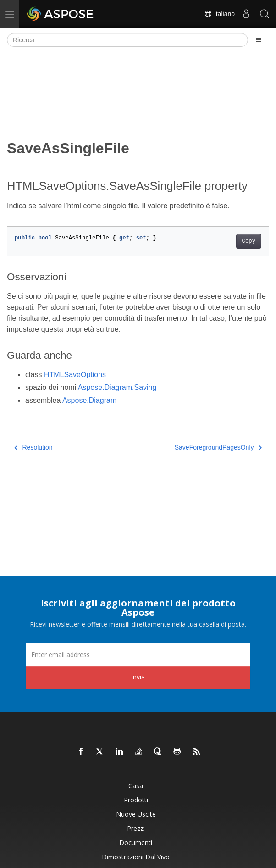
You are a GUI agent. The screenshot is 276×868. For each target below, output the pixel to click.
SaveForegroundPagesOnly (218, 447)
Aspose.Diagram (89, 400)
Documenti (136, 843)
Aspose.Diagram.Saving (117, 387)
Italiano (219, 14)
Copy (249, 241)
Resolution (33, 447)
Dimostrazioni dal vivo (136, 857)
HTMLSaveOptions (75, 375)
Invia (138, 677)
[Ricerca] (127, 40)
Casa (136, 786)
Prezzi (136, 828)
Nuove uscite (136, 814)
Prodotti (136, 800)
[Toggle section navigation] (259, 40)
